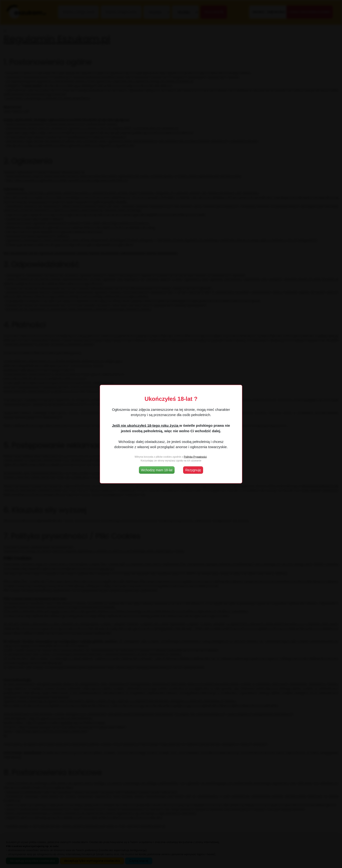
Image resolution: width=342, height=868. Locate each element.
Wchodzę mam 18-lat (157, 470)
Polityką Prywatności (195, 457)
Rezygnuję (193, 470)
